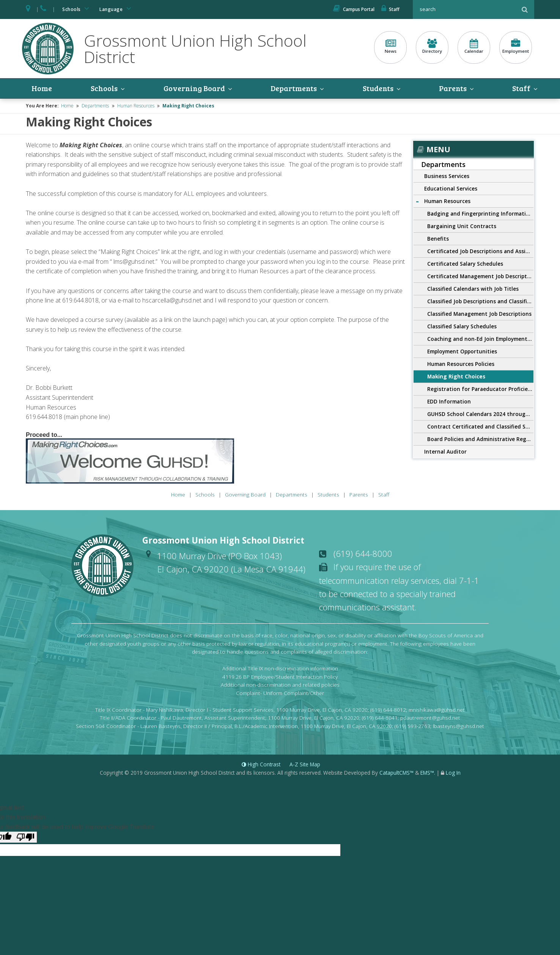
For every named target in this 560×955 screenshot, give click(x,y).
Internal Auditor (445, 452)
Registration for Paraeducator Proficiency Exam (480, 389)
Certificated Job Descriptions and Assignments (480, 251)
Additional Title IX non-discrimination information (280, 668)
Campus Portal (354, 9)
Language (116, 9)
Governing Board (194, 88)
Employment (516, 47)
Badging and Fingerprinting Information (480, 214)
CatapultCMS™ (396, 773)
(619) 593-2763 (412, 726)
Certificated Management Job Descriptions (480, 277)
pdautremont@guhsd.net (430, 718)
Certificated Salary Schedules (465, 264)
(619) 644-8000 (363, 553)
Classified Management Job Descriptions (479, 314)
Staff (390, 9)
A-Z (305, 764)
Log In (453, 773)
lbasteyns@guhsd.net (459, 726)
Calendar (474, 47)
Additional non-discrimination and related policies (280, 685)
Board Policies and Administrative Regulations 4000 (480, 439)
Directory (432, 47)
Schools (77, 9)
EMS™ (427, 773)
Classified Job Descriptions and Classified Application (480, 302)
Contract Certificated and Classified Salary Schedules (480, 427)
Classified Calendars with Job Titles (473, 289)
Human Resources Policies (461, 364)
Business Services (447, 176)
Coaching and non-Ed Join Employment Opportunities (480, 339)
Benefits (438, 239)
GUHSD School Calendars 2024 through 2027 (480, 414)
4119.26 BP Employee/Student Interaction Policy (280, 677)
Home (42, 88)
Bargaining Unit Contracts (462, 226)
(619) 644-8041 (380, 718)
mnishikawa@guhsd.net (437, 710)
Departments (294, 88)
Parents (454, 88)
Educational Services (451, 189)
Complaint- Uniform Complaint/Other (280, 693)
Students (378, 88)
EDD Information (449, 402)
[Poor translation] (25, 838)
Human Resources (136, 106)
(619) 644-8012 (388, 710)
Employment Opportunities (462, 352)
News (390, 47)
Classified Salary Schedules (462, 327)
